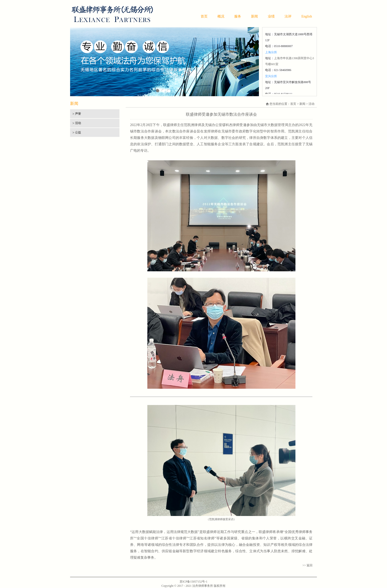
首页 (204, 16)
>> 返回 (307, 565)
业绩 (271, 16)
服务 (238, 16)
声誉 (78, 114)
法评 (288, 16)
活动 (78, 123)
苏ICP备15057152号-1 (194, 582)
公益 (78, 132)
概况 (221, 16)
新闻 (254, 16)
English (307, 16)
